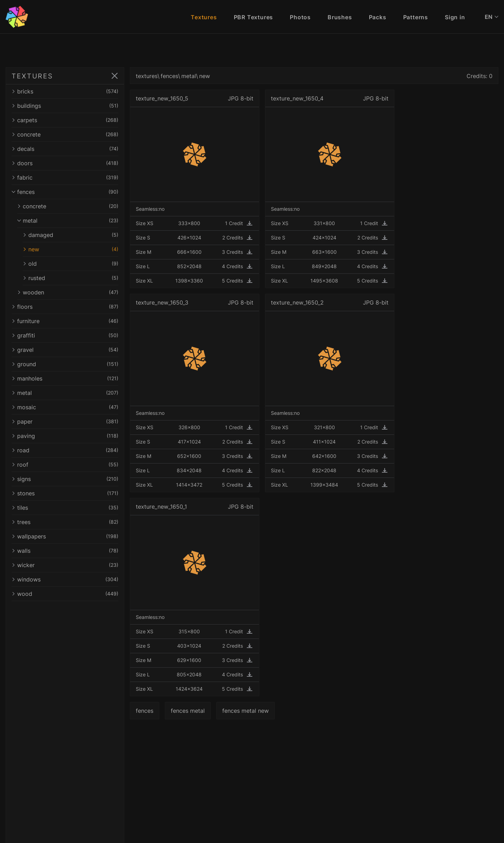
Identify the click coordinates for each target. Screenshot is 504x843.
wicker (67, 565)
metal (70, 221)
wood (67, 594)
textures (151, 76)
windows (67, 579)
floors (67, 307)
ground (67, 364)
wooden (70, 292)
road (67, 450)
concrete (67, 134)
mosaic (67, 407)
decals (67, 149)
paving (67, 436)
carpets (67, 120)
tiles (67, 508)
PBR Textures (254, 17)
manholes (67, 378)
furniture (67, 321)
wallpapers (67, 536)
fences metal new (250, 711)
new (73, 249)
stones (67, 493)
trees (67, 522)
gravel (67, 350)
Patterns (416, 17)
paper (67, 421)
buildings (67, 106)
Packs (378, 17)
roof (67, 465)
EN (492, 17)
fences (67, 192)
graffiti (67, 335)
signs (67, 479)
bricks (67, 91)
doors (67, 163)
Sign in (455, 17)
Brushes (340, 17)
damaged (73, 235)
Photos (300, 17)
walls (67, 551)
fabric (67, 177)
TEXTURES (32, 76)
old (73, 264)
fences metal (192, 711)
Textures (204, 17)
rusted (73, 278)
